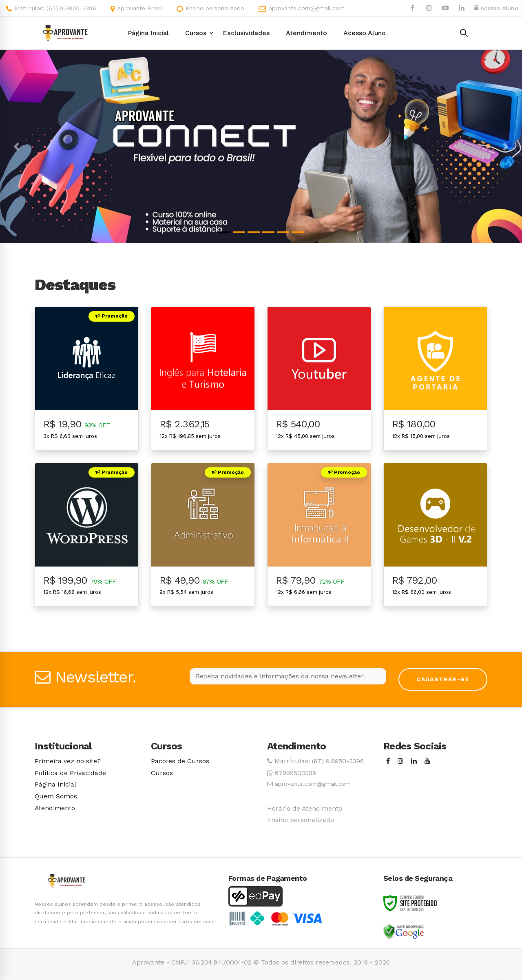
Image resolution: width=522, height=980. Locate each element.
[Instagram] (400, 761)
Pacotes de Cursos (180, 761)
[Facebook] (388, 761)
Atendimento (55, 808)
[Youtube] (427, 761)
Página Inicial (55, 784)
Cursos (162, 773)
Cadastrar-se (443, 679)
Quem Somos (56, 796)
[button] (16, 147)
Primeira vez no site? (68, 761)
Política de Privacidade (70, 773)
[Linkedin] (414, 761)
